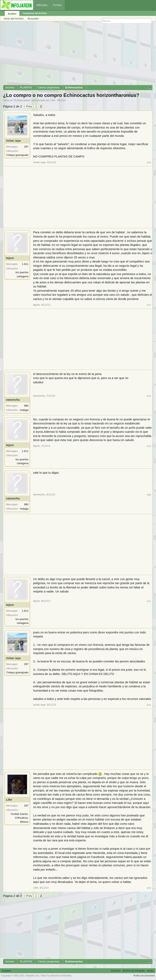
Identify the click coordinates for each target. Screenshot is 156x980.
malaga (24, 410)
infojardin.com (32, 976)
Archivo (12, 14)
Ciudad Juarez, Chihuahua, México (20, 818)
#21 (149, 601)
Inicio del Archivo (14, 19)
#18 (149, 396)
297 (26, 147)
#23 (149, 888)
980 (26, 406)
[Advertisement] (78, 55)
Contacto (116, 971)
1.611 (25, 264)
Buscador (33, 19)
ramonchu (13, 400)
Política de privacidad (144, 976)
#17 (149, 305)
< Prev (28, 106)
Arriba (150, 971)
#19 (149, 446)
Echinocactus (22, 100)
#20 (149, 495)
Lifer (53, 100)
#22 (149, 705)
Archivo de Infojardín (134, 971)
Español (6, 971)
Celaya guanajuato (17, 155)
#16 (149, 162)
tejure (10, 258)
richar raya (13, 141)
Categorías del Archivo (35, 13)
